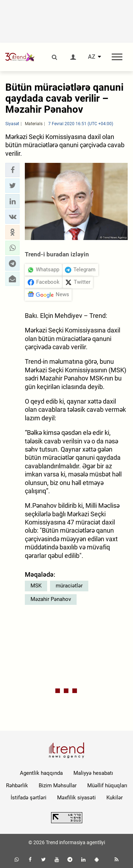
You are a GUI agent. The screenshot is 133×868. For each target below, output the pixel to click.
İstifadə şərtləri (29, 798)
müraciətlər (69, 586)
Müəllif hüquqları (107, 786)
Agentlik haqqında (41, 773)
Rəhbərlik (17, 786)
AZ (92, 57)
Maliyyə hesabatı (93, 773)
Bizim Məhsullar (58, 786)
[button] (12, 170)
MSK (36, 586)
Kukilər (115, 798)
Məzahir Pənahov (51, 599)
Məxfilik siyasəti (76, 798)
